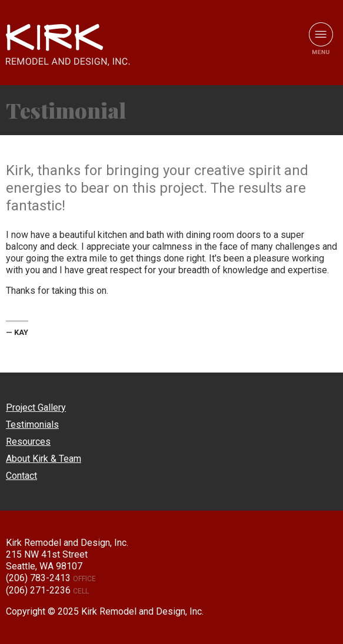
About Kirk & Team (44, 459)
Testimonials (32, 425)
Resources (28, 442)
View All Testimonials (321, 110)
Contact (21, 476)
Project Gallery (36, 407)
